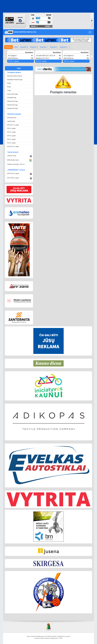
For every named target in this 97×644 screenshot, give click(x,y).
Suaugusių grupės (14, 72)
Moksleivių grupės (14, 114)
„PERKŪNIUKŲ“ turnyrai (16, 170)
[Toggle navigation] (90, 32)
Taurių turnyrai (13, 152)
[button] (19, 76)
